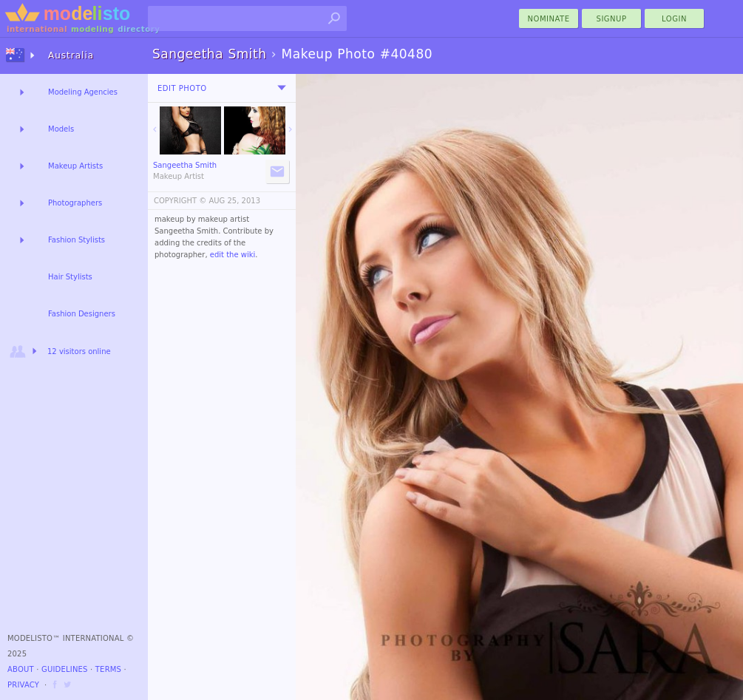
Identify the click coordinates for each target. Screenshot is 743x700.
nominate (549, 19)
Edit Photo (182, 88)
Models (61, 129)
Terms (108, 669)
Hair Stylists (70, 277)
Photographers (75, 203)
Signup (612, 19)
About (21, 669)
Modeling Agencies (83, 92)
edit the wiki (233, 255)
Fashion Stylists (77, 240)
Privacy (23, 685)
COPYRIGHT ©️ (180, 201)
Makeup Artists (75, 166)
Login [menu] (674, 19)
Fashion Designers (82, 314)
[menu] (282, 88)
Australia (71, 55)
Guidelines (65, 669)
